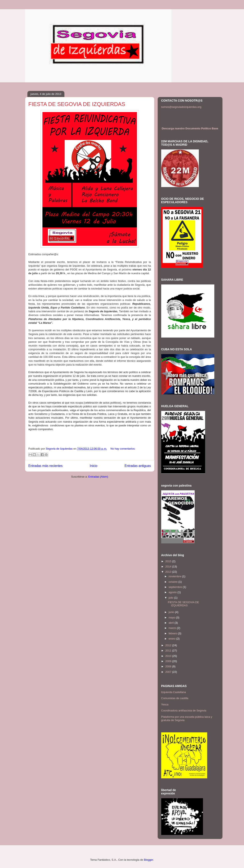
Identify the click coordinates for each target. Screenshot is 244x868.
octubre (173, 582)
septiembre (176, 587)
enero (172, 639)
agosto (173, 592)
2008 (169, 666)
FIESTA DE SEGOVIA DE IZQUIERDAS (77, 104)
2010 (169, 656)
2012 (169, 645)
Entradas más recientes (46, 466)
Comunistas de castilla (175, 698)
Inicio (93, 466)
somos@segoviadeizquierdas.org (181, 107)
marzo (173, 628)
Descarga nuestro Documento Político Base (190, 128)
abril (171, 623)
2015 (169, 561)
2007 (169, 672)
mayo (172, 618)
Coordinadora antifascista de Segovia (184, 711)
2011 (169, 651)
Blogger (148, 860)
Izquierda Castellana (174, 692)
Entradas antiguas (138, 466)
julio (171, 598)
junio (172, 612)
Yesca (165, 704)
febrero (173, 633)
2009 (169, 661)
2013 (169, 572)
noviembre (175, 576)
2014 (169, 567)
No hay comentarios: (123, 449)
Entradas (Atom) (98, 477)
